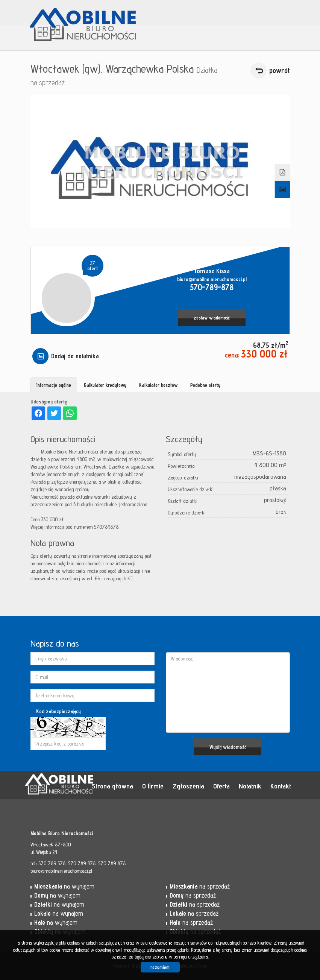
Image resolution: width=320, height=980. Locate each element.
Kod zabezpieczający (58, 711)
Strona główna (112, 786)
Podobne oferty (205, 385)
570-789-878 (212, 287)
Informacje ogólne (54, 385)
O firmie (153, 786)
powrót (280, 70)
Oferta (221, 786)
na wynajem (64, 886)
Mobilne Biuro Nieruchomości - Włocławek (83, 785)
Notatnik (250, 786)
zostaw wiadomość (212, 318)
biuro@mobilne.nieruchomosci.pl (212, 279)
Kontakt (281, 786)
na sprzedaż (200, 886)
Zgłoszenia (188, 786)
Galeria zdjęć (282, 190)
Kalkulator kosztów (158, 385)
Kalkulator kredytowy (105, 385)
